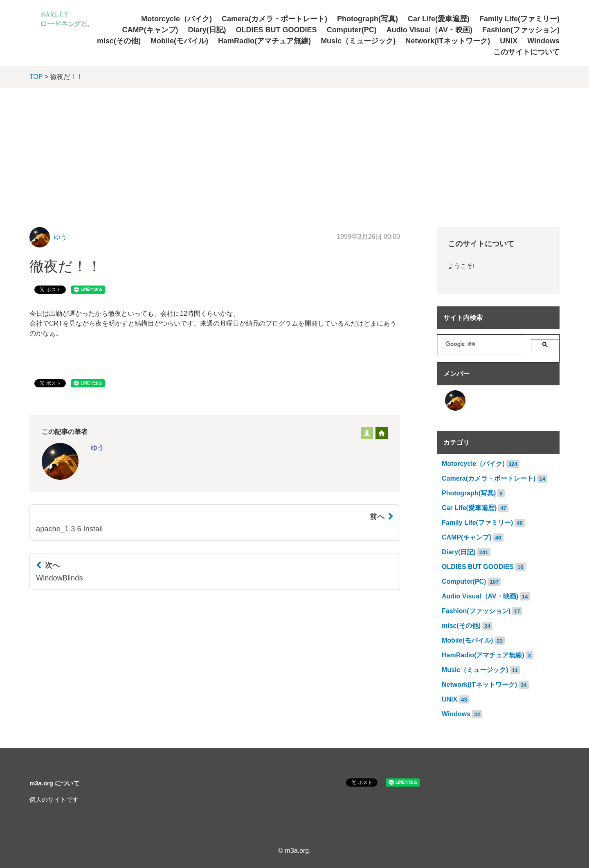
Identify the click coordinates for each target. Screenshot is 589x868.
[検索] (484, 344)
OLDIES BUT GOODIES (277, 30)
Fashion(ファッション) (521, 30)
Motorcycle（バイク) (176, 19)
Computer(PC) (352, 30)
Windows (543, 41)
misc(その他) (119, 41)
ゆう (61, 237)
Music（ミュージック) (358, 41)
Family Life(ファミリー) (519, 19)
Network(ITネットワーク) (448, 41)
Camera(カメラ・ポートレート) (274, 19)
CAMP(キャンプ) (150, 30)
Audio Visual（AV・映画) (429, 30)
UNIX (509, 41)
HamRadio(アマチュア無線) (264, 41)
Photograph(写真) (368, 19)
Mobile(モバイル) (179, 41)
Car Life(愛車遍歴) (439, 19)
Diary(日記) (207, 30)
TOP (36, 77)
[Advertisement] (294, 149)
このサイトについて (526, 52)
